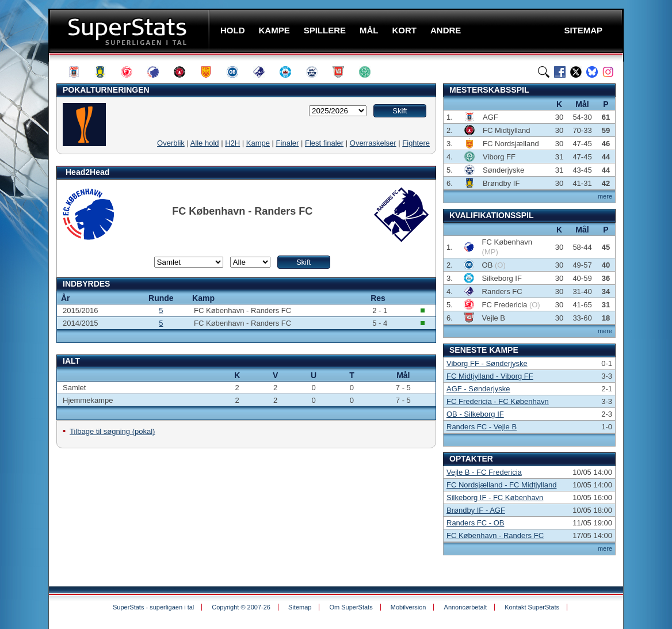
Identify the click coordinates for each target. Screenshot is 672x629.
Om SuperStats (351, 607)
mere (605, 196)
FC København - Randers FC (495, 535)
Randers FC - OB (475, 523)
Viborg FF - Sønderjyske (487, 363)
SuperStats (130, 31)
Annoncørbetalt (466, 607)
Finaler (288, 143)
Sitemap (300, 607)
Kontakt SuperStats (532, 607)
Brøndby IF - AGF (476, 510)
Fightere (416, 143)
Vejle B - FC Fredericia (484, 472)
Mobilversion (408, 607)
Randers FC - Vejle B (482, 427)
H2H (232, 143)
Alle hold (205, 143)
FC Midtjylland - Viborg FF (490, 376)
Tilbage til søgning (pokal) (112, 431)
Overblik (171, 143)
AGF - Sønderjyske (478, 389)
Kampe (258, 143)
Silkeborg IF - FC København (495, 498)
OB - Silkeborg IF (475, 414)
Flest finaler (324, 143)
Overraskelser (373, 143)
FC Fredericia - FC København (498, 401)
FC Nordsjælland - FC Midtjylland (501, 485)
